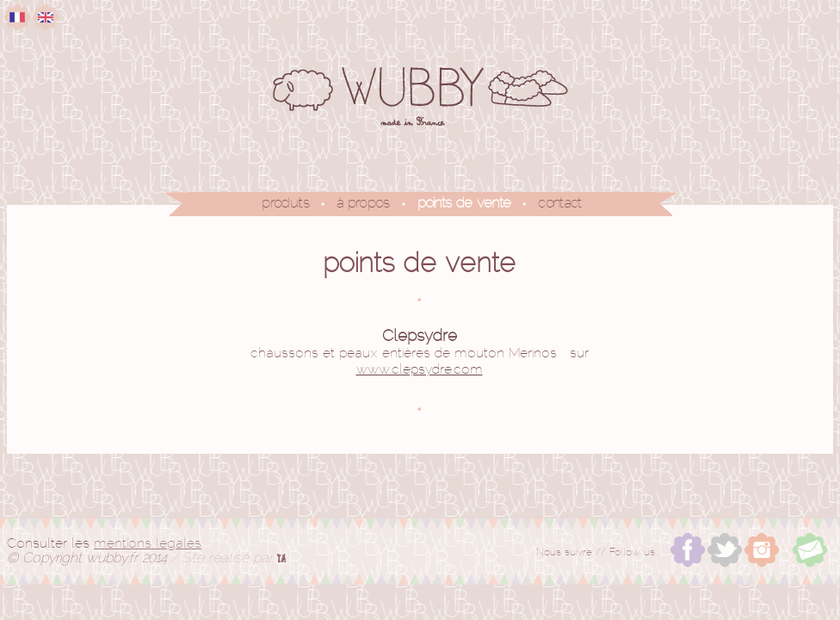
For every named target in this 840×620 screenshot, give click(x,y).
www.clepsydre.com (420, 370)
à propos (363, 204)
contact (559, 204)
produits (285, 204)
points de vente (464, 204)
